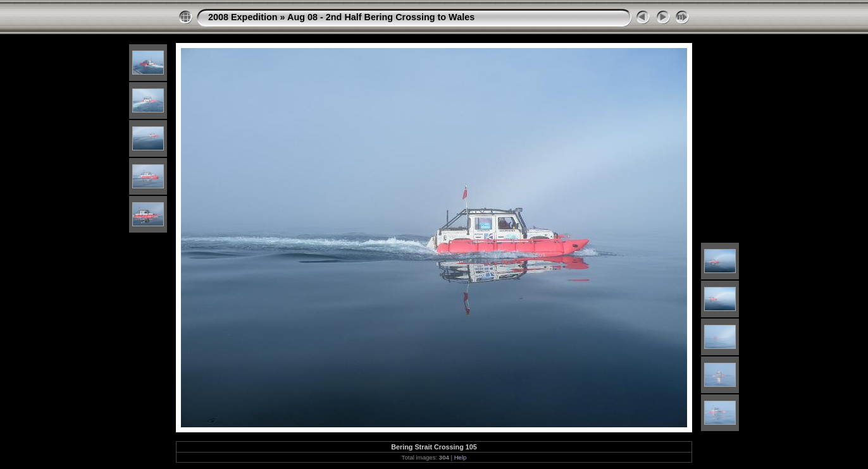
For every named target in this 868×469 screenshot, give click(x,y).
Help (461, 457)
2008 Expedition (243, 17)
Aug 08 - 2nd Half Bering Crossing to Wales (381, 17)
